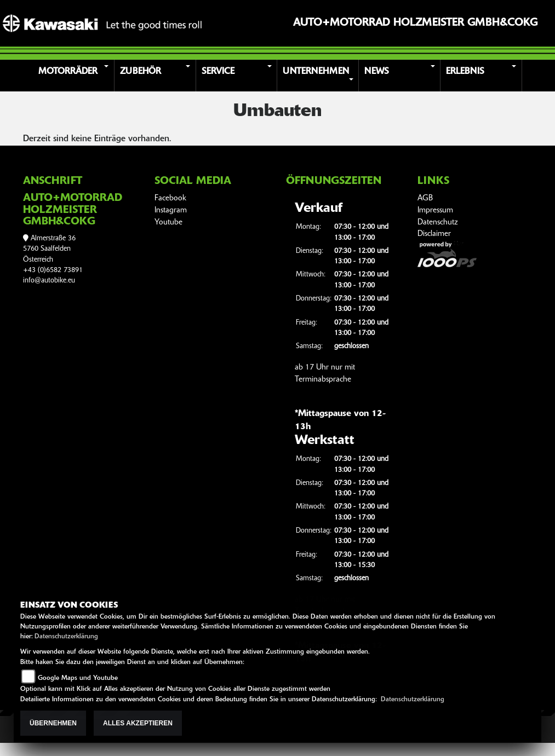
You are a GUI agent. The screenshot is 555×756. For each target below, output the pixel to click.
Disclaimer (434, 234)
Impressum (435, 210)
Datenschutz (438, 223)
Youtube (168, 223)
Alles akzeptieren (138, 723)
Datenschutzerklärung (66, 637)
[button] (75, 76)
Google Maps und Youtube (78, 678)
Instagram (171, 210)
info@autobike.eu (49, 281)
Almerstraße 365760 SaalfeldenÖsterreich (49, 249)
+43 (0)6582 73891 (53, 270)
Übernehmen (53, 723)
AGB (425, 198)
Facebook (170, 198)
